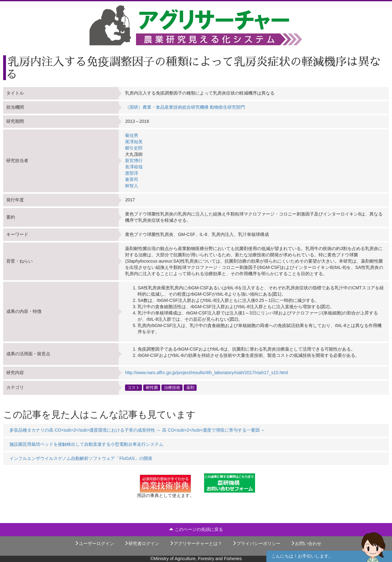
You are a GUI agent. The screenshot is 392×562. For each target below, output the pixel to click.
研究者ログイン (142, 543)
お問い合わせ (306, 543)
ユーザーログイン (94, 543)
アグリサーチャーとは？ (196, 543)
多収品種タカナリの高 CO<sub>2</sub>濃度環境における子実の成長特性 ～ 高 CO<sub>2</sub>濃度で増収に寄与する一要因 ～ (137, 430)
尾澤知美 (134, 142)
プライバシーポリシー (256, 543)
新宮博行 (134, 161)
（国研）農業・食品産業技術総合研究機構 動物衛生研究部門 (185, 107)
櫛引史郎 (134, 148)
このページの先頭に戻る (196, 529)
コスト (134, 388)
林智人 (132, 186)
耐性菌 (152, 388)
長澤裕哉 (134, 167)
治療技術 (172, 388)
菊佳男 (132, 135)
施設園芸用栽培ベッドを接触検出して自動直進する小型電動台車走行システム (86, 444)
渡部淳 (132, 173)
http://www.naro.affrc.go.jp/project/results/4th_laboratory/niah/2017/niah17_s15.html (206, 373)
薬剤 (190, 388)
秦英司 (132, 179)
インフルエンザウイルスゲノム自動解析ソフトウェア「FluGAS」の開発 (81, 458)
